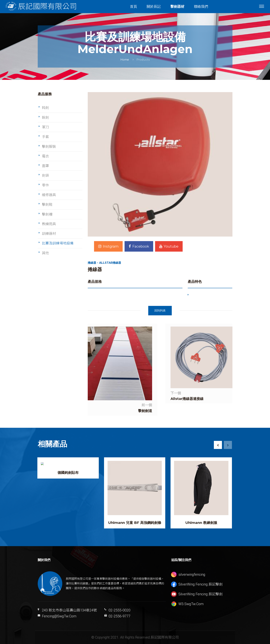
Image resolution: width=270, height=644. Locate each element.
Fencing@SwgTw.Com (59, 616)
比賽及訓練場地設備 (58, 243)
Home (125, 60)
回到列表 (160, 311)
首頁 (134, 6)
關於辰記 (154, 6)
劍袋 (45, 175)
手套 (45, 137)
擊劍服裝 (49, 147)
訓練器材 (49, 234)
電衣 (45, 156)
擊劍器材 (177, 6)
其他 (45, 253)
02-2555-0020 (119, 610)
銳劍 (45, 117)
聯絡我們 (201, 6)
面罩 (45, 166)
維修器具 (49, 195)
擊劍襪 (47, 214)
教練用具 (49, 224)
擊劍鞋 (47, 205)
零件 (45, 185)
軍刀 (45, 127)
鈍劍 (45, 108)
